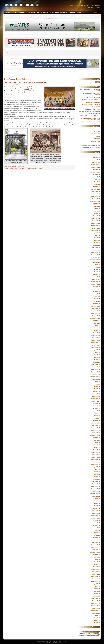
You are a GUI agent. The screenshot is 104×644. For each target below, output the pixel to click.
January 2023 (96, 250)
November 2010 (95, 606)
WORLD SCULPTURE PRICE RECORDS (83, 16)
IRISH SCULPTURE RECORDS (91, 105)
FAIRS (98, 136)
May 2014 (97, 503)
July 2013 (97, 528)
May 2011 (97, 591)
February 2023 (96, 248)
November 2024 (95, 196)
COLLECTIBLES (23, 168)
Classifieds (72, 12)
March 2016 (96, 450)
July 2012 (97, 557)
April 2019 (97, 360)
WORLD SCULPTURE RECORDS (90, 122)
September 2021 (95, 289)
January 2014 (96, 513)
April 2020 (97, 330)
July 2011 (97, 586)
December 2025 (95, 165)
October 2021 (96, 287)
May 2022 (97, 270)
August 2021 (96, 291)
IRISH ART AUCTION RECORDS (91, 100)
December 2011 (95, 574)
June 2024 (97, 209)
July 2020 (97, 323)
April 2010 (97, 623)
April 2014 (97, 506)
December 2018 (95, 369)
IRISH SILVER (25, 16)
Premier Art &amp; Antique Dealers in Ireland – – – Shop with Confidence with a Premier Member (89, 634)
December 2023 (95, 223)
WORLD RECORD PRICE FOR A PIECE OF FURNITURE (91, 119)
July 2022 (97, 265)
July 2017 (97, 411)
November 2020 (95, 313)
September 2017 (95, 406)
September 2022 (95, 260)
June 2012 (97, 560)
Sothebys (96, 627)
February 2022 (96, 277)
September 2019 (95, 348)
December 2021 (95, 282)
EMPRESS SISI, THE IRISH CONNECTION (41, 14)
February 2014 (96, 511)
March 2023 (96, 245)
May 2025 (97, 182)
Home (8, 12)
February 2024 (96, 218)
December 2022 (95, 253)
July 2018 (97, 382)
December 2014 (95, 486)
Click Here (97, 148)
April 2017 (97, 418)
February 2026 (96, 160)
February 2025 (96, 189)
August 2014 (96, 496)
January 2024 (96, 221)
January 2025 (96, 192)
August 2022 (96, 262)
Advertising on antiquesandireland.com (17, 14)
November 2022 (95, 255)
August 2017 (96, 408)
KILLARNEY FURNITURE (93, 109)
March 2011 (96, 596)
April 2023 (97, 243)
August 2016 (96, 438)
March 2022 (96, 274)
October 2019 (96, 345)
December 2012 (95, 545)
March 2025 (96, 187)
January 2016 (96, 455)
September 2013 (95, 523)
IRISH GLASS (34, 16)
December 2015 (95, 457)
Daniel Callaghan (12, 166)
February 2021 (96, 306)
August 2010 (96, 613)
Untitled (97, 634)
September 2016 (95, 435)
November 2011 (95, 577)
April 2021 (97, 301)
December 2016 (95, 428)
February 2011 (96, 599)
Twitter (90, 146)
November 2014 (95, 489)
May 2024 (97, 211)
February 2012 (96, 569)
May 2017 (97, 416)
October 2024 (96, 199)
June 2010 (97, 618)
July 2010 (97, 616)
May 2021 (97, 299)
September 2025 (95, 172)
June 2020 (97, 326)
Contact (41, 18)
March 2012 (96, 567)
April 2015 (97, 477)
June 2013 (97, 530)
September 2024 (95, 201)
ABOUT (26, 18)
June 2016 (97, 443)
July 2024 (97, 206)
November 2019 (95, 343)
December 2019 (95, 340)
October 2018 (96, 374)
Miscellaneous (96, 141)
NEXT (20, 18)
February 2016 (96, 452)
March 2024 (96, 216)
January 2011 (96, 601)
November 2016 (95, 430)
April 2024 (97, 214)
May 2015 (97, 474)
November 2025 (95, 167)
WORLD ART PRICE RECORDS (58, 12)
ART (11, 168)
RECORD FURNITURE (58, 16)
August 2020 (96, 321)
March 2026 (96, 157)
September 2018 (95, 377)
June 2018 (97, 384)
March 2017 (96, 421)
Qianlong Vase (58, 14)
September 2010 (95, 611)
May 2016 (97, 445)
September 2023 (95, 231)
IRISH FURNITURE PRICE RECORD (74, 14)
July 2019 (97, 352)
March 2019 (96, 362)
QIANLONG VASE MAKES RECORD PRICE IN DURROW (89, 113)
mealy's (23, 166)
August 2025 (96, 175)
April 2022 (97, 272)
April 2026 (97, 155)
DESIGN (68, 16)
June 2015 (97, 472)
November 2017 (95, 401)
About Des (33, 18)
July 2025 (97, 177)
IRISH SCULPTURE (12, 18)
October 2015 (96, 462)
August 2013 (96, 525)
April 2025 (97, 184)
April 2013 (97, 535)
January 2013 (96, 542)
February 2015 (96, 482)
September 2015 (95, 464)
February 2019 (96, 365)
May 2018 (97, 387)
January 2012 (96, 572)
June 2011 (97, 589)
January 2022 (96, 279)
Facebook (97, 146)
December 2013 (95, 516)
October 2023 (96, 228)
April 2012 (97, 564)
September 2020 (95, 318)
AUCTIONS (15, 168)
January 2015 (96, 484)
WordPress (64, 641)
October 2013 (96, 521)
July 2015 (97, 469)
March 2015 (96, 479)
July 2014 (97, 499)
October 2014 (96, 491)
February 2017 (96, 423)
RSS (95, 12)
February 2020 (96, 335)
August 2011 (96, 584)
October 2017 (96, 404)
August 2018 (96, 379)
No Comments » (39, 168)
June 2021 (97, 296)
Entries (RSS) (46, 642)
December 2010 (95, 603)
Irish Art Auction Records (19, 12)
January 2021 (96, 309)
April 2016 (97, 447)
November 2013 (95, 518)
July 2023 (97, 235)
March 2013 (96, 538)
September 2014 (95, 494)
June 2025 (97, 179)
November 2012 (95, 547)
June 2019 (97, 355)
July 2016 (97, 440)
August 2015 (96, 467)
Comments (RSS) (56, 642)
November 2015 (95, 460)
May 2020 (97, 328)
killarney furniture (45, 16)
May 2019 (97, 357)
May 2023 (97, 240)
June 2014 (97, 501)
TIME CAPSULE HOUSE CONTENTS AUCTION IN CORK (26, 82)
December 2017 (95, 399)
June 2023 (97, 238)
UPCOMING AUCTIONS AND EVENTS (38, 12)
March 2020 (96, 333)
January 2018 (96, 396)
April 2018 (97, 389)
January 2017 (96, 426)
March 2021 (96, 304)
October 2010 (96, 608)
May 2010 (97, 620)
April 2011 (97, 594)
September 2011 (95, 581)
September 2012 (95, 552)
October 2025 (96, 170)
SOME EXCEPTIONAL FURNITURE (90, 116)
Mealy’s (27, 89)
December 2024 (95, 194)
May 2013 (97, 533)
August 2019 (96, 350)
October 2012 (96, 550)
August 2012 (96, 555)
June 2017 (97, 413)
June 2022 (97, 267)
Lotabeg (19, 166)
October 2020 (96, 316)
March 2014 (96, 508)
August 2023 (96, 233)
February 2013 (96, 540)
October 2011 (96, 579)
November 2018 (95, 372)
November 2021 (95, 284)
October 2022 (96, 257)
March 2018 (96, 391)
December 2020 (95, 311)
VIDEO (79, 12)
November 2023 (95, 226)
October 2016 (96, 433)
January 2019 (96, 367)
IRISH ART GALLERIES (13, 16)
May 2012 (97, 562)
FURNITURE (31, 168)
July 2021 (97, 294)
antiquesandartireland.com (50, 18)
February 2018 (96, 394)
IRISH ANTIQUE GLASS (93, 97)
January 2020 (96, 338)
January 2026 (96, 162)
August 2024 (96, 204)
